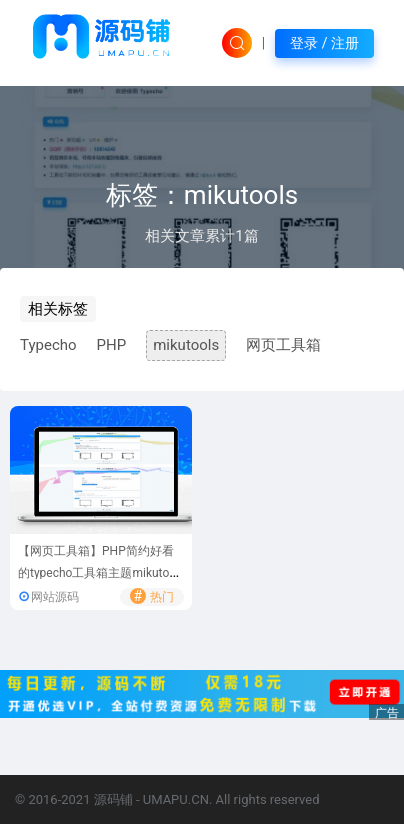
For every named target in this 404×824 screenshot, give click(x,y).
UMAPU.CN (176, 799)
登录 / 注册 (324, 43)
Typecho (48, 345)
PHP (112, 345)
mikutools (186, 345)
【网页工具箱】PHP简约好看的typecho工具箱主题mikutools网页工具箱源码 (98, 573)
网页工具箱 (283, 345)
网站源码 (55, 597)
